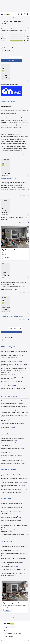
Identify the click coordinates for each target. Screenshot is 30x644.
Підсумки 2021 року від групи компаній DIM (12, 316)
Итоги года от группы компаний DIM (10, 179)
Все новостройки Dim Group (8, 101)
